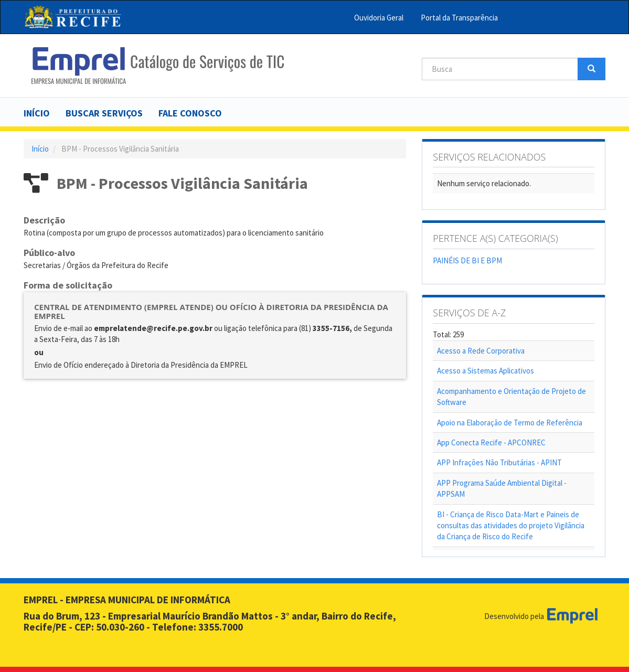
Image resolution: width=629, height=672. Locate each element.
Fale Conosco (190, 113)
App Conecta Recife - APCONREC (491, 442)
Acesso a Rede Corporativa (481, 351)
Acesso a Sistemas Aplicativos (486, 371)
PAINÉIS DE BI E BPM (467, 260)
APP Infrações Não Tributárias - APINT (499, 462)
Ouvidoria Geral (379, 18)
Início (37, 113)
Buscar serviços (104, 113)
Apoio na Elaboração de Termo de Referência (510, 423)
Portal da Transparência (459, 18)
